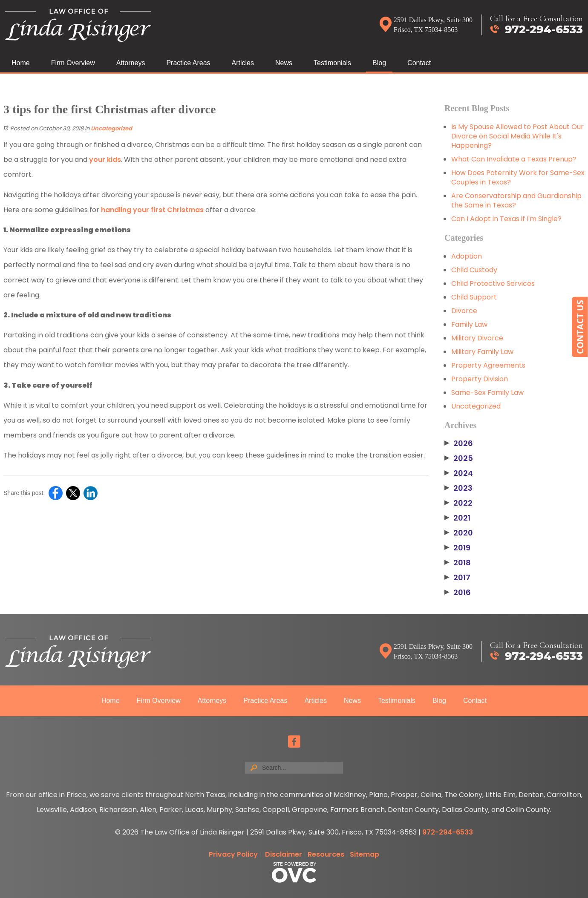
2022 (458, 503)
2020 (459, 533)
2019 (457, 548)
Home (21, 63)
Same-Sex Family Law (487, 393)
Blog (379, 63)
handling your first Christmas (152, 210)
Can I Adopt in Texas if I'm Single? (506, 219)
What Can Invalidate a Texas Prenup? (514, 159)
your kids (105, 160)
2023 (458, 488)
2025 (459, 458)
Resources (326, 854)
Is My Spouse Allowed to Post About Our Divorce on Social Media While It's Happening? (517, 136)
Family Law (469, 324)
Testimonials (332, 63)
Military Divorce (477, 338)
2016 (458, 593)
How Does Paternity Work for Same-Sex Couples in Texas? (518, 177)
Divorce (464, 311)
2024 (459, 473)
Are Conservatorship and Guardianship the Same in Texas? (516, 200)
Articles (243, 63)
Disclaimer (284, 854)
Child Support (474, 297)
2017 (457, 578)
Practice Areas (188, 63)
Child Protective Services (493, 284)
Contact (419, 63)
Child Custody (474, 270)
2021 (457, 518)
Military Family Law (482, 352)
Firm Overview (73, 63)
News (284, 63)
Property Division (480, 379)
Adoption (467, 256)
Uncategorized (111, 128)
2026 (459, 443)
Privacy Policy (233, 854)
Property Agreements (488, 365)
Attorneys (131, 63)
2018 (458, 563)
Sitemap (365, 854)
